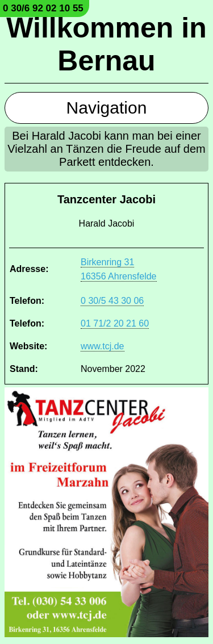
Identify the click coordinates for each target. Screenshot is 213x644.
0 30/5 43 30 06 (112, 301)
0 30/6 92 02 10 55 (43, 8)
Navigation (107, 108)
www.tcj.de (102, 346)
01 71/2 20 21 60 (115, 323)
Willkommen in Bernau (106, 44)
